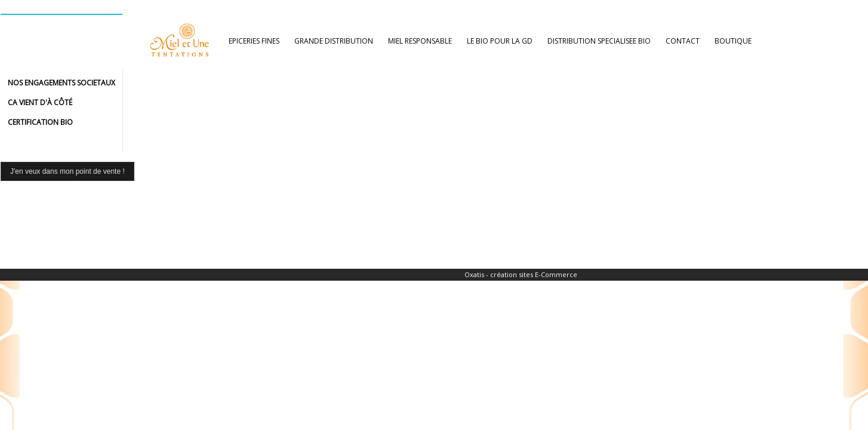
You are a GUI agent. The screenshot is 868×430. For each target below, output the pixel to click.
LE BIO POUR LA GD (500, 41)
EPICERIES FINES (254, 41)
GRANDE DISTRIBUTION (334, 41)
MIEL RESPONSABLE (420, 41)
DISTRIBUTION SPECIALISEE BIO (599, 41)
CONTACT (683, 41)
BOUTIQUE (733, 41)
